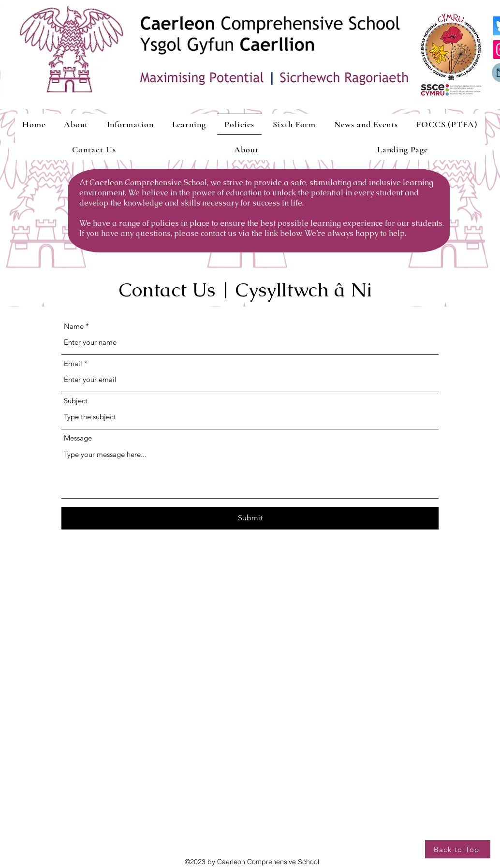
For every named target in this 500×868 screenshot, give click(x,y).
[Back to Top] (458, 849)
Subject (76, 401)
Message (78, 438)
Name (74, 326)
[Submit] (250, 518)
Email (73, 363)
